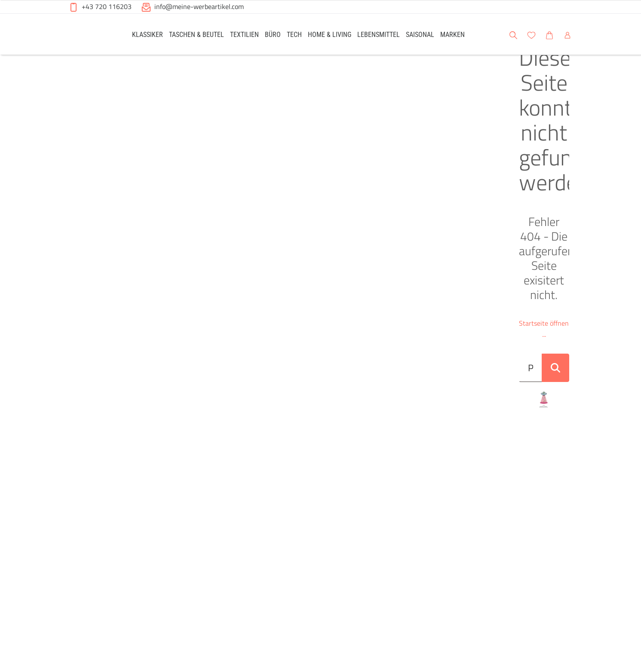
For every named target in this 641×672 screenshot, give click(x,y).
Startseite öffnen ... (320, 145)
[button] (626, 34)
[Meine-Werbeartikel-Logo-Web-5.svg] (89, 35)
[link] (147, 34)
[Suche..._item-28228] (307, 178)
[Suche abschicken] (560, 178)
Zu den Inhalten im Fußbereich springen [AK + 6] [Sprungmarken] (0, 0)
